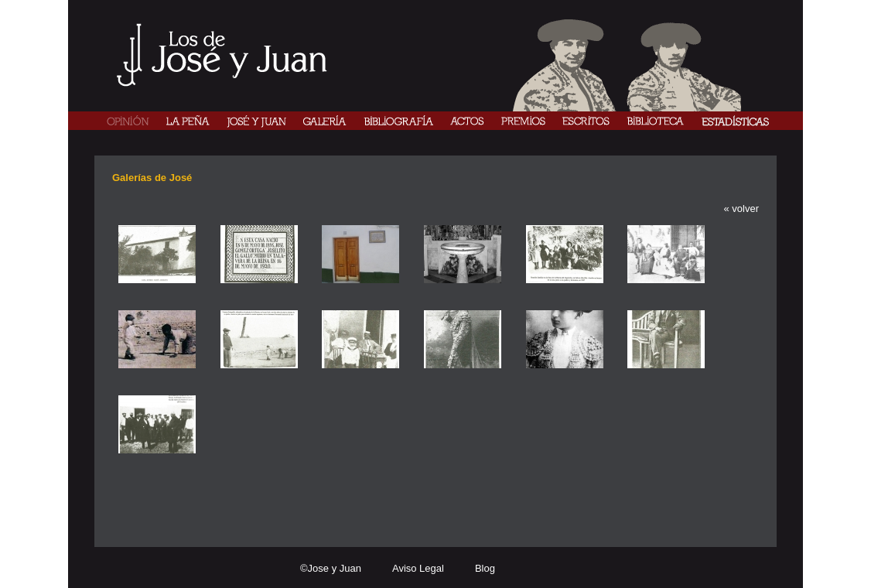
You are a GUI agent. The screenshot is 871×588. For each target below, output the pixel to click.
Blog (485, 568)
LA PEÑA (188, 121)
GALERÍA (325, 121)
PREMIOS (523, 121)
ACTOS (467, 121)
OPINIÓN (128, 121)
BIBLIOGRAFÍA (398, 121)
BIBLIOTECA (655, 121)
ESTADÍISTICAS (735, 121)
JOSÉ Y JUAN (256, 121)
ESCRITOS (586, 121)
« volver (741, 209)
